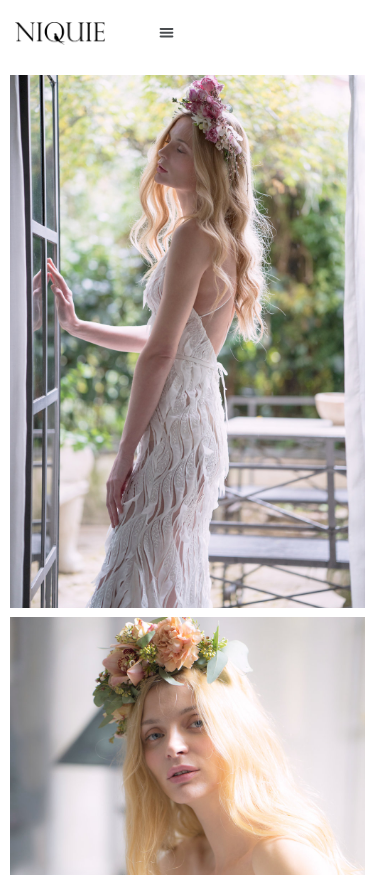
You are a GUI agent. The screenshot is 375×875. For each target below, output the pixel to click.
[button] (166, 32)
